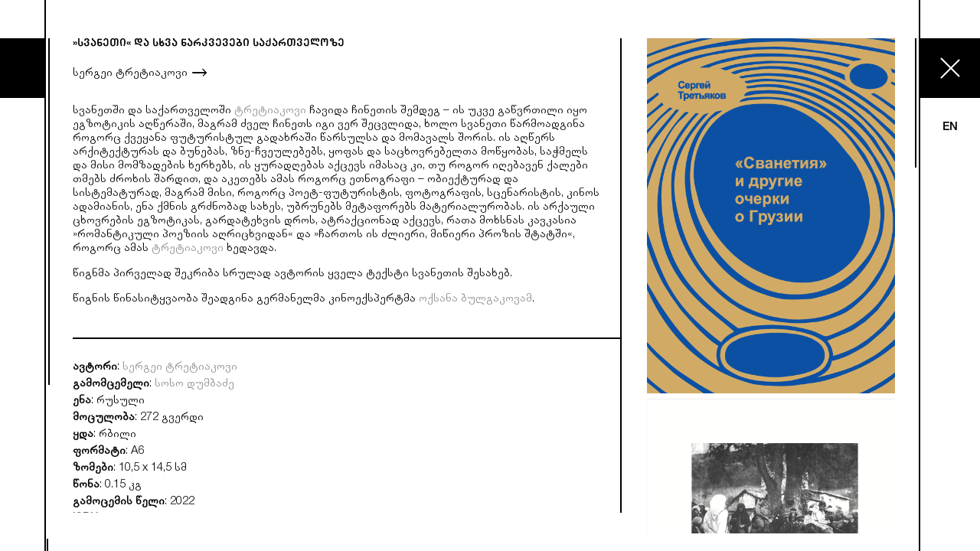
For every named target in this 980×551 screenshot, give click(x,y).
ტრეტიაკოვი (270, 111)
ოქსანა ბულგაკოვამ (475, 300)
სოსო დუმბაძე (194, 385)
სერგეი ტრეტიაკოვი (130, 74)
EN (950, 127)
